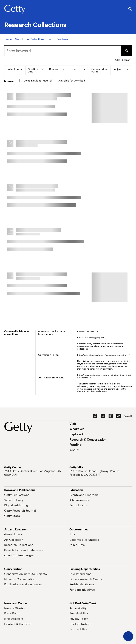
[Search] (19, 39)
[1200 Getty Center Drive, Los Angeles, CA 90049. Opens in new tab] (35, 473)
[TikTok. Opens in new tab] (118, 416)
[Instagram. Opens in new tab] (111, 416)
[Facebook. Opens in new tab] (95, 416)
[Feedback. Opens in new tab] (62, 39)
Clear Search (123, 60)
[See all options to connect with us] (128, 416)
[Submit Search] (126, 51)
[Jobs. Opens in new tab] (73, 534)
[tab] (15, 70)
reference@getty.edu (94, 338)
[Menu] (128, 636)
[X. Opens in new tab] (103, 416)
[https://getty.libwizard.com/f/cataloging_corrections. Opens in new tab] (104, 355)
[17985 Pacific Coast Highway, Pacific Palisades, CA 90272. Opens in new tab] (101, 473)
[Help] (50, 39)
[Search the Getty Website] (130, 9)
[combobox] (63, 51)
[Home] (8, 39)
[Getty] (15, 9)
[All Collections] (36, 39)
